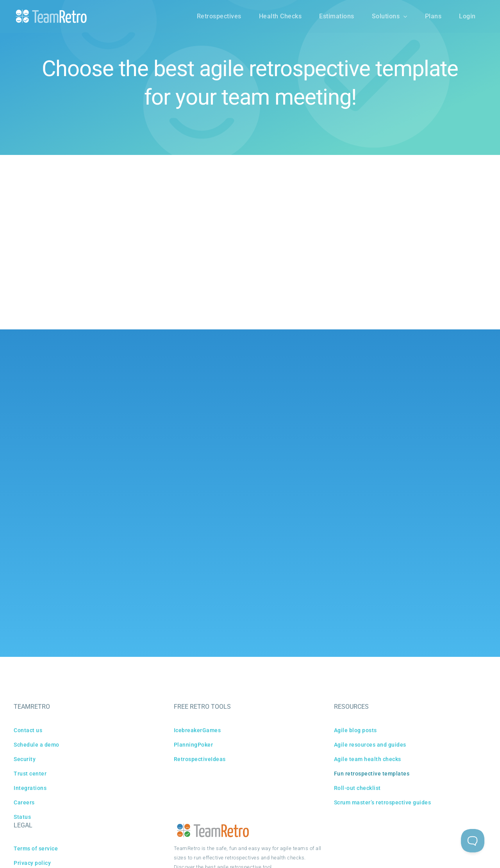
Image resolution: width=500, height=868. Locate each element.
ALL (171, 262)
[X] (241, 390)
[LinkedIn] (278, 390)
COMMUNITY (237, 262)
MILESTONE (277, 262)
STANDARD (199, 262)
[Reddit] (259, 390)
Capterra (271, 462)
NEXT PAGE (285, 318)
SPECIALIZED (317, 262)
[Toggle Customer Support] (473, 841)
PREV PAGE (215, 318)
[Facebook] (223, 390)
